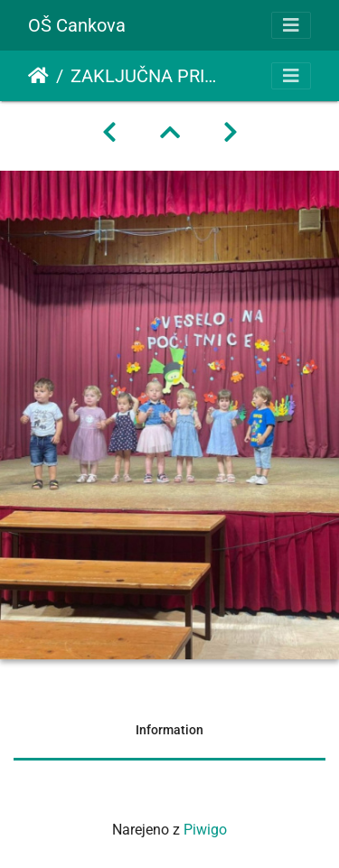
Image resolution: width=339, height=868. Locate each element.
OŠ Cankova (77, 25)
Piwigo (205, 830)
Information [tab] (169, 730)
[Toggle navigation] (291, 25)
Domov (38, 76)
